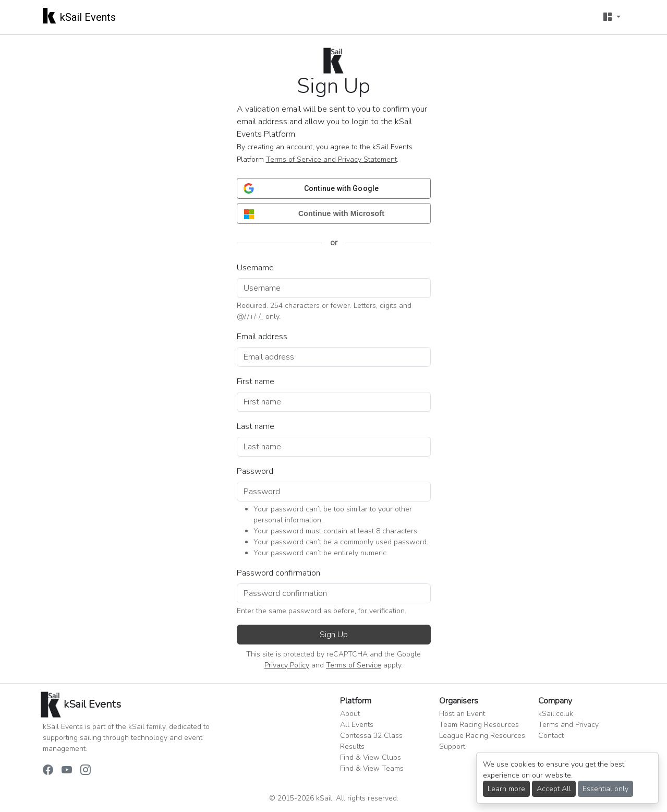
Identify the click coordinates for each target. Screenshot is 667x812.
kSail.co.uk (556, 714)
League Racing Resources (482, 736)
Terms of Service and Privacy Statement (331, 159)
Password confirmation (278, 573)
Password (255, 471)
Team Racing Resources (479, 725)
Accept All (554, 789)
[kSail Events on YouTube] (67, 770)
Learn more (506, 789)
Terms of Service (354, 665)
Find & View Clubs (371, 757)
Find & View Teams (372, 768)
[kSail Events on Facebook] (48, 770)
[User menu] (612, 17)
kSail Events (79, 15)
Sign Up (334, 635)
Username (255, 268)
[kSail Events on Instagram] (86, 770)
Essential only (605, 789)
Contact (551, 736)
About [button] (350, 714)
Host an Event (462, 714)
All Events (357, 725)
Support (452, 747)
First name (256, 381)
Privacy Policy (287, 665)
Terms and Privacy (568, 725)
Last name (256, 426)
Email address (262, 337)
